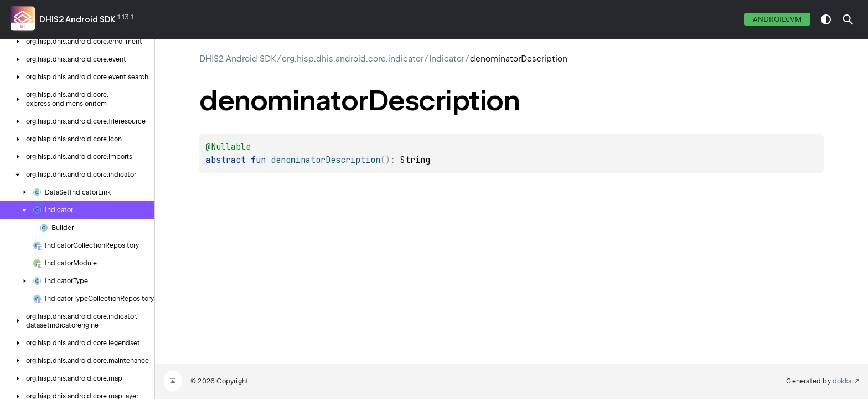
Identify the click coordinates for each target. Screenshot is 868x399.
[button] (848, 19)
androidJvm (777, 19)
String (415, 160)
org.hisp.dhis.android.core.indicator (353, 59)
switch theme (826, 19)
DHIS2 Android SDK (77, 19)
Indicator (447, 59)
